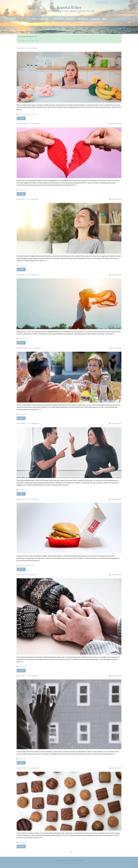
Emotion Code (28, 114)
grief (33, 114)
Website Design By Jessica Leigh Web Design (69, 863)
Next (71, 852)
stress (36, 114)
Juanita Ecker (34, 48)
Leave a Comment (117, 124)
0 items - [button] (114, 2)
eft (23, 114)
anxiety (21, 114)
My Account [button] (101, 2)
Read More (21, 118)
